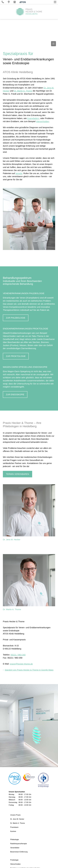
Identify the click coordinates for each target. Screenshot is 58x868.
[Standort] (9, 2)
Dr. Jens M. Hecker (12, 540)
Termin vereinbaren (18, 474)
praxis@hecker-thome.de (21, 664)
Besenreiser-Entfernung (19, 852)
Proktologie (14, 860)
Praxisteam (14, 827)
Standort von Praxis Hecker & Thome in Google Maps (29, 670)
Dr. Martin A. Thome (23, 91)
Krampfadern (33, 118)
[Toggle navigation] (55, 2)
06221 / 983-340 (18, 655)
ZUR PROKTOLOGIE (16, 356)
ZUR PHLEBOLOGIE (16, 318)
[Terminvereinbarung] (15, 2)
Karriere (13, 831)
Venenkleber (15, 848)
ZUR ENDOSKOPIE (15, 395)
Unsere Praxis (15, 815)
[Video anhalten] (53, 44)
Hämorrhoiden (42, 121)
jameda (19, 173)
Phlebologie (15, 840)
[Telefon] (3, 2)
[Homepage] (29, 12)
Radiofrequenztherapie (19, 844)
